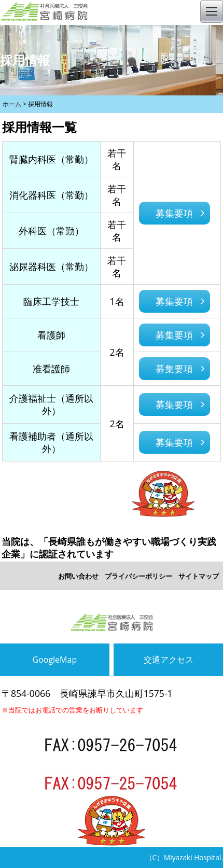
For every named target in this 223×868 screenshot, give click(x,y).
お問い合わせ (78, 576)
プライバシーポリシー (138, 576)
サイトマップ (199, 576)
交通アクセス (169, 660)
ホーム (12, 104)
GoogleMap (55, 660)
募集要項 (174, 213)
